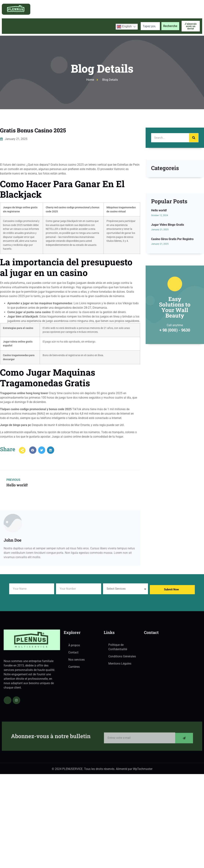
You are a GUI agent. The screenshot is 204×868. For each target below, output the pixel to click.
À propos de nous (34, 26)
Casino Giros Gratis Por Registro (172, 285)
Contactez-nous (100, 26)
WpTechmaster (143, 771)
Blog (80, 26)
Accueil (10, 26)
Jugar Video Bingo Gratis (168, 271)
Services (61, 26)
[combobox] (150, 26)
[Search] (194, 138)
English (124, 27)
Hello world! (159, 256)
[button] (33, 457)
